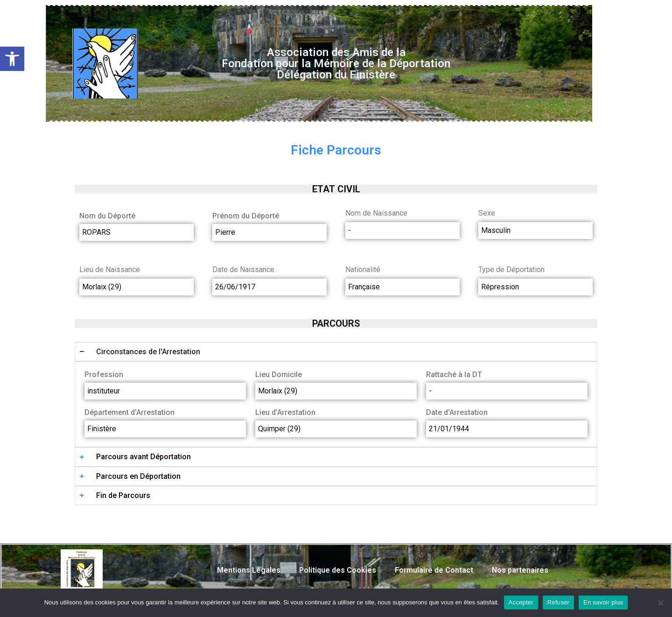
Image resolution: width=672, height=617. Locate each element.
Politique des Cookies (338, 570)
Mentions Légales (249, 570)
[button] (12, 59)
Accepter (521, 602)
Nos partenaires (520, 570)
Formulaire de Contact (434, 570)
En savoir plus (603, 602)
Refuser (558, 602)
